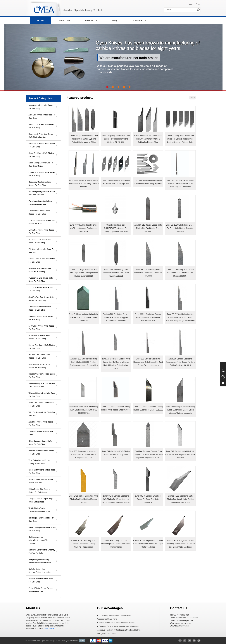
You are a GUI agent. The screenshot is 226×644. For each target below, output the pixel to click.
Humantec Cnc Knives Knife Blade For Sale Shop (40, 270)
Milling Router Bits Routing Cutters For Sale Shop (39, 491)
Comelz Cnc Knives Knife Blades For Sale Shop (42, 174)
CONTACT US (139, 20)
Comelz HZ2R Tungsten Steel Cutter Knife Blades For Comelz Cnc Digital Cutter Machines (148, 544)
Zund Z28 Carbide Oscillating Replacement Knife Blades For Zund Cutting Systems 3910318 (148, 362)
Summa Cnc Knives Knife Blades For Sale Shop (42, 376)
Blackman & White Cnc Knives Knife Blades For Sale (41, 136)
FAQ (115, 20)
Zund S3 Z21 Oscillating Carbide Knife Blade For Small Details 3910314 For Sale (148, 317)
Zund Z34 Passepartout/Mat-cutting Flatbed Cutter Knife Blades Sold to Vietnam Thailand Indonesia (180, 410)
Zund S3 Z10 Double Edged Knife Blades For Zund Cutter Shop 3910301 (148, 228)
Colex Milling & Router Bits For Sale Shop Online (41, 164)
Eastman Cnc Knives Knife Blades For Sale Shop (39, 212)
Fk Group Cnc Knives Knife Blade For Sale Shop (40, 241)
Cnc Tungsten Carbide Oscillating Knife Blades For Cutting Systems (148, 182)
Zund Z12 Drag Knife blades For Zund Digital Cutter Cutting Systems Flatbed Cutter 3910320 (84, 273)
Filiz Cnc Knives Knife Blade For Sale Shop (42, 251)
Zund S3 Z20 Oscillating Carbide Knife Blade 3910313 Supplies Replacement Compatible (116, 317)
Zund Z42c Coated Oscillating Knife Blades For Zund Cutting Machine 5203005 (84, 499)
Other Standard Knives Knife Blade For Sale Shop (40, 443)
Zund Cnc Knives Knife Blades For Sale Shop (41, 424)
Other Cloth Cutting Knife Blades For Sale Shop (42, 471)
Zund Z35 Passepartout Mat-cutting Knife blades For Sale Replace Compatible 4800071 (84, 455)
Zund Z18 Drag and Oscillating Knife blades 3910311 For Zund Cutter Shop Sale (84, 317)
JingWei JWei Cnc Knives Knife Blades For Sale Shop (41, 299)
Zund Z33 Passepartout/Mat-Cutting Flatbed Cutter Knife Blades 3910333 (148, 408)
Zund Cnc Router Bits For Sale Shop (41, 433)
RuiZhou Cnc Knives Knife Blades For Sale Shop (39, 356)
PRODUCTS (91, 20)
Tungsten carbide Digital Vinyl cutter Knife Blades (41, 500)
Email (198, 4)
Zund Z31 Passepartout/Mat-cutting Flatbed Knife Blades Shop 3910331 (116, 408)
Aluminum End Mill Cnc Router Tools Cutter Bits (41, 481)
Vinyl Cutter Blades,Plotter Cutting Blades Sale (39, 462)
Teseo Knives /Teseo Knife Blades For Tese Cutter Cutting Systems (116, 182)
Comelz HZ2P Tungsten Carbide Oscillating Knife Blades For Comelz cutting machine (116, 544)
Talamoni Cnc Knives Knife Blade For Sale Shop (42, 395)
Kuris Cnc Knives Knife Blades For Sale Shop (41, 318)
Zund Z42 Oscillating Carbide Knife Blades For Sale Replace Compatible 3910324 (180, 455)
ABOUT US (65, 20)
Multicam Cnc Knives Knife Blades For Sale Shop (39, 337)
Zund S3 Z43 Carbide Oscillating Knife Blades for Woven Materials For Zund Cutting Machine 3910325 (116, 499)
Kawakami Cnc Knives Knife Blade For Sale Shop (40, 308)
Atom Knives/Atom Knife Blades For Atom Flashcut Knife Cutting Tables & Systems (84, 184)
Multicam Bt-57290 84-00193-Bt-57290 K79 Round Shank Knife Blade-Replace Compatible (180, 184)
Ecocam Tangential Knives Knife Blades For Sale (42, 222)
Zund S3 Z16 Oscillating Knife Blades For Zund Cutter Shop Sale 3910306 (148, 273)
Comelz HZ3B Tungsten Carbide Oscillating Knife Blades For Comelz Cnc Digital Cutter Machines (180, 544)
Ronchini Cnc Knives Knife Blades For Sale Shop (39, 366)
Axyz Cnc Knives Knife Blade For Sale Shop (42, 116)
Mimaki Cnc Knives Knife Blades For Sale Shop (42, 347)
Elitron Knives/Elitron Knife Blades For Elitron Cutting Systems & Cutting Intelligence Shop (148, 139)
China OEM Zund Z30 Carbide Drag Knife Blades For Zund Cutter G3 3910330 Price (84, 410)
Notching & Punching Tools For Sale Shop (41, 519)
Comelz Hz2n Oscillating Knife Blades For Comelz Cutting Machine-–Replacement (84, 544)
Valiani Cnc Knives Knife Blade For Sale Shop (41, 580)
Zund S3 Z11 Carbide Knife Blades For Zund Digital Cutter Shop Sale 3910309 (180, 228)
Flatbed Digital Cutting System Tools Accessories (41, 590)
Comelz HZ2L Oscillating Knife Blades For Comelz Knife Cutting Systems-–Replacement (180, 499)
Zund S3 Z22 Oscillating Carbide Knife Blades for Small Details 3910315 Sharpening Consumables (180, 317)
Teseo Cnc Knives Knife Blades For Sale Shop (41, 404)
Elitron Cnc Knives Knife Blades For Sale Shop (41, 232)
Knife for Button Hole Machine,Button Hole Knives (40, 571)
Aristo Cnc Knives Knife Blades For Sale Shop (41, 126)
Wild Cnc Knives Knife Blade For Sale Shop (42, 414)
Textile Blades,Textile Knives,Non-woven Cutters (39, 510)
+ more (192, 98)
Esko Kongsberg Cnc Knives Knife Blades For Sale (40, 203)
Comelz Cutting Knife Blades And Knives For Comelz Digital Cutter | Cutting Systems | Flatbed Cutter (180, 139)
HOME (41, 20)
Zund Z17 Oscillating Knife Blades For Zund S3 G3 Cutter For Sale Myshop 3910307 (180, 273)
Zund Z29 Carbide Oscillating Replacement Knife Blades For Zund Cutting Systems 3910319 (180, 362)
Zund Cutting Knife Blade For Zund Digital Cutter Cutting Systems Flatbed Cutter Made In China (84, 139)
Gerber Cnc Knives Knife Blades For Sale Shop (42, 260)
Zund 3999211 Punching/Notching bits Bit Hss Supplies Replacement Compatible (84, 228)
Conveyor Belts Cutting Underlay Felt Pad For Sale (42, 551)
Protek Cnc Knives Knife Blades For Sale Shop (41, 452)
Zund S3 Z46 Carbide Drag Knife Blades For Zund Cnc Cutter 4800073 (148, 499)
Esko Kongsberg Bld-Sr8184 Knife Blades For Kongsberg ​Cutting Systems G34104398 (116, 139)
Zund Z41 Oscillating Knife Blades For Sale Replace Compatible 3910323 (116, 455)
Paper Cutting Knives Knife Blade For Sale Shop (42, 529)
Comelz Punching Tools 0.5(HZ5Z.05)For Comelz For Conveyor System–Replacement (116, 228)
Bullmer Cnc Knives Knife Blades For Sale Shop (42, 145)
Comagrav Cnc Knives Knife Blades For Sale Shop (40, 184)
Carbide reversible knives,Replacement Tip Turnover (38, 540)
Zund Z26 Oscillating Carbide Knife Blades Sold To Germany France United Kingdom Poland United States (116, 364)
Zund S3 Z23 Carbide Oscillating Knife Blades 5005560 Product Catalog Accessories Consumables (84, 362)
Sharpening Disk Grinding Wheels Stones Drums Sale (40, 561)
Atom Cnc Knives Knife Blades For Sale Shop (41, 107)
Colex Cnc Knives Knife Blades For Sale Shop (41, 155)
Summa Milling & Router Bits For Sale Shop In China (42, 385)
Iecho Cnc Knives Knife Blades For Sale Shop (41, 289)
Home (190, 4)
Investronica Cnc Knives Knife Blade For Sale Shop (41, 280)
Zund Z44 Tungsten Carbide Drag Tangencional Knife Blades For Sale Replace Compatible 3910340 (148, 455)
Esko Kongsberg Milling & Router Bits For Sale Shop (42, 193)
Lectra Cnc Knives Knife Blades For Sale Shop (41, 328)
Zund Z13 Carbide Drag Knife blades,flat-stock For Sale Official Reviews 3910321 (116, 273)
